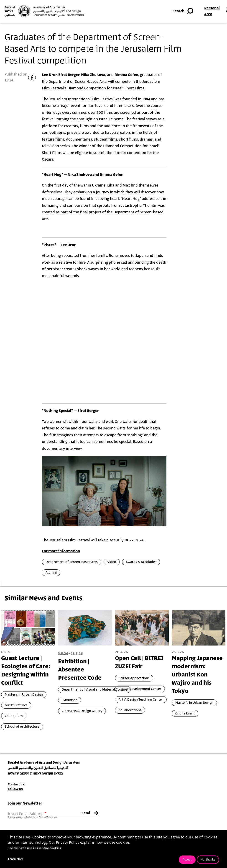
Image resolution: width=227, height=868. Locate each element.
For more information (61, 551)
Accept (187, 860)
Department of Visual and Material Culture (94, 690)
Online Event (185, 713)
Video (112, 562)
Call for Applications (134, 678)
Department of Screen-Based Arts (72, 562)
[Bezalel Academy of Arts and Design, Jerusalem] (44, 11)
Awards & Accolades (141, 562)
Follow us (15, 789)
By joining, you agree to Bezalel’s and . (32, 817)
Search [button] (184, 11)
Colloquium (14, 716)
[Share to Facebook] (32, 77)
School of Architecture (22, 727)
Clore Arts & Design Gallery (82, 711)
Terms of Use (52, 817)
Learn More (16, 859)
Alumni (51, 573)
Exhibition (70, 700)
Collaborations (130, 710)
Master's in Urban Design (24, 695)
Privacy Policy (38, 817)
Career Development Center (140, 689)
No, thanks (208, 860)
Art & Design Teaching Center (141, 700)
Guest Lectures (16, 705)
